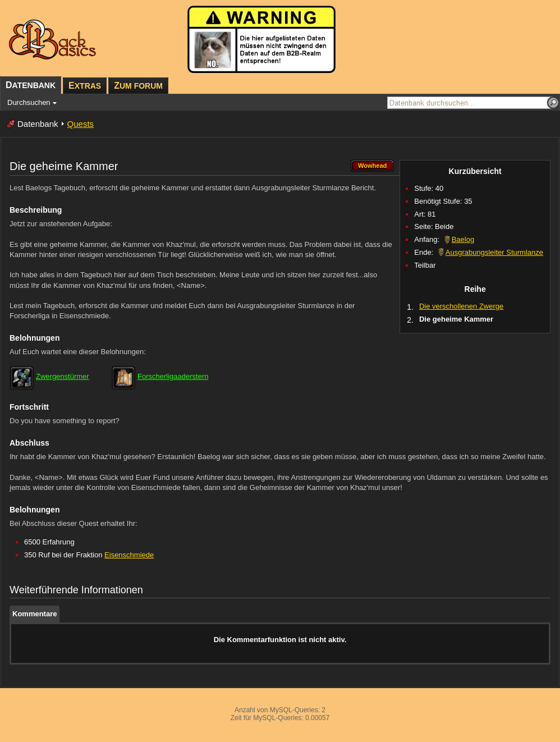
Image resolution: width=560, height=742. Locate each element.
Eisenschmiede (129, 555)
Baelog (463, 239)
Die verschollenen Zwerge (461, 306)
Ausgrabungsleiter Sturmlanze (494, 252)
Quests (81, 124)
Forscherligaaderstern (173, 376)
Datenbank (38, 124)
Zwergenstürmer (63, 376)
